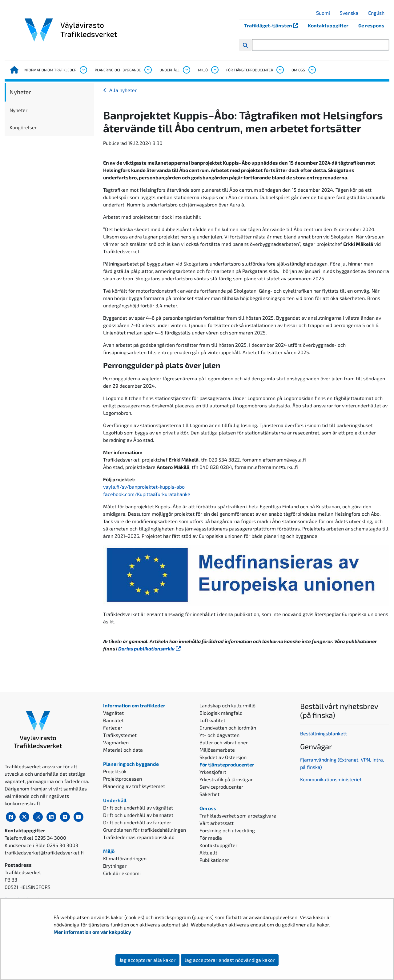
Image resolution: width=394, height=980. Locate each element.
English (379, 13)
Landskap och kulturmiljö (227, 705)
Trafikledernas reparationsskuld (139, 837)
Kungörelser (23, 127)
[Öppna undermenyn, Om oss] (312, 70)
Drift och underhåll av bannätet (138, 815)
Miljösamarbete (217, 750)
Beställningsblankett (324, 733)
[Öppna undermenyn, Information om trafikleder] (83, 70)
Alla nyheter (123, 90)
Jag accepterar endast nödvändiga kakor (230, 960)
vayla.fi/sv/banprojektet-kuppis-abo (144, 487)
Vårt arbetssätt (217, 823)
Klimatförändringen (125, 858)
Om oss (298, 70)
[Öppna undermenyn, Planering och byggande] (148, 70)
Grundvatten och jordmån (228, 728)
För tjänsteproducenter (250, 70)
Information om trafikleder (50, 70)
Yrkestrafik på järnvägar (226, 779)
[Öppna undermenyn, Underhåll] (186, 70)
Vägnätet (113, 713)
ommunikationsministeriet (332, 779)
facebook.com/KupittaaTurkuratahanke (147, 494)
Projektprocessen (123, 779)
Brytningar (115, 866)
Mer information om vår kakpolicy (93, 932)
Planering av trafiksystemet (134, 786)
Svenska (351, 13)
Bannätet (113, 720)
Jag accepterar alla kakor (147, 960)
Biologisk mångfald (221, 713)
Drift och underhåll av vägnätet (138, 808)
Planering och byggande (118, 70)
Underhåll (169, 70)
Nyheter (20, 92)
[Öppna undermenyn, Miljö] (215, 70)
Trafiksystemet (120, 735)
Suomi (325, 13)
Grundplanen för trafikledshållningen (145, 830)
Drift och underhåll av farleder (137, 822)
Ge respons (371, 25)
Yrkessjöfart (213, 772)
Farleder (113, 728)
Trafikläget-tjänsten (273, 25)
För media (211, 838)
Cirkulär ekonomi (122, 873)
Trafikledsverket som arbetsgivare (238, 816)
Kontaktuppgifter (328, 25)
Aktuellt (208, 852)
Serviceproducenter (221, 787)
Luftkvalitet (212, 720)
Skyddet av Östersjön (223, 757)
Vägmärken (116, 742)
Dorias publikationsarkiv (150, 648)
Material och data (123, 750)
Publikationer (214, 860)
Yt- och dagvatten (219, 735)
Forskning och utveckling (227, 830)
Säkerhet (209, 794)
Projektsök (115, 771)
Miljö (203, 70)
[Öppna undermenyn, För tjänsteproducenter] (280, 70)
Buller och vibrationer (224, 742)
